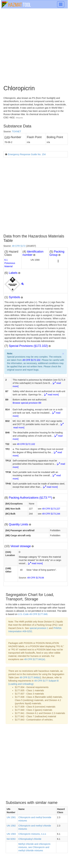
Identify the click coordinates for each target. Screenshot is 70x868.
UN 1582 (11, 826)
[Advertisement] (35, 46)
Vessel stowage (21, 546)
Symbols (14, 297)
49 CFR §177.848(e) (30, 677)
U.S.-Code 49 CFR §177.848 (33, 614)
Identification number (33, 253)
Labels (13, 273)
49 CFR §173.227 (51, 509)
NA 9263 (11, 839)
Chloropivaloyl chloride (30, 839)
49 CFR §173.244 (51, 514)
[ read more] (51, 395)
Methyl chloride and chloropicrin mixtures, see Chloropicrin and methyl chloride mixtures (34, 847)
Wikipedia (19, 118)
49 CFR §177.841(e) (35, 659)
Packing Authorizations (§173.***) (30, 498)
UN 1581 (11, 817)
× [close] (63, 354)
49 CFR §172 (19, 246)
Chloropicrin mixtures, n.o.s (32, 834)
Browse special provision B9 (27, 403)
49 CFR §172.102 (31, 360)
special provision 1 (39, 628)
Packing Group (57, 253)
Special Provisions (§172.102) (28, 346)
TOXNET (17, 131)
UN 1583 (11, 834)
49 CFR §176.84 (36, 578)
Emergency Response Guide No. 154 (27, 154)
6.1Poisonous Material (10, 263)
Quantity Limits (19, 524)
